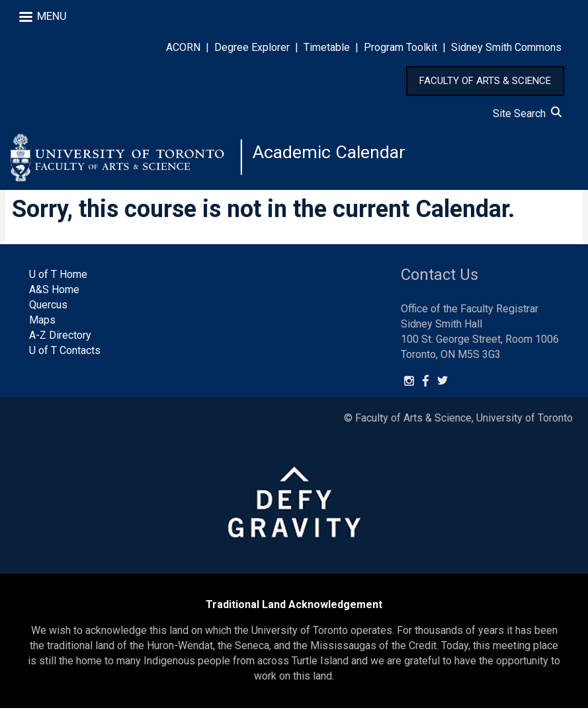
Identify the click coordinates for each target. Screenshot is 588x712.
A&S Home (54, 293)
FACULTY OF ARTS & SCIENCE (485, 81)
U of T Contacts (65, 354)
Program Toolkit (400, 47)
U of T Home (58, 278)
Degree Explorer (252, 47)
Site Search (527, 113)
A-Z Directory (60, 339)
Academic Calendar (332, 155)
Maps (42, 324)
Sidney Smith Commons (506, 47)
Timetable (327, 47)
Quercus (48, 309)
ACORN (183, 47)
